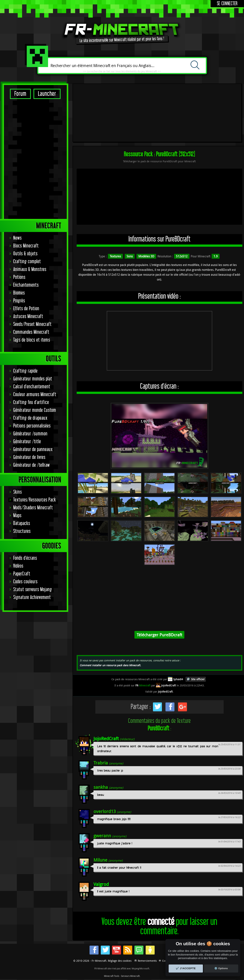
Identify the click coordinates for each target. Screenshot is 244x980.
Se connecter (227, 4)
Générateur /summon (30, 434)
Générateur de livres (29, 457)
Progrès (19, 301)
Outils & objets (25, 254)
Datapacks (22, 523)
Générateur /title (27, 442)
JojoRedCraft (106, 739)
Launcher (47, 94)
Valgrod (101, 884)
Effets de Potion (26, 309)
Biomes (19, 293)
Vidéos (18, 566)
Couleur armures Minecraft (35, 395)
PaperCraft (22, 574)
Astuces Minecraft (28, 316)
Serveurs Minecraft (130, 976)
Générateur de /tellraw (32, 465)
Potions (19, 277)
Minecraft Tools (112, 976)
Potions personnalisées (32, 426)
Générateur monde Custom (35, 410)
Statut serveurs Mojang (33, 590)
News (17, 238)
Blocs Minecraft (26, 246)
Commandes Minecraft (31, 332)
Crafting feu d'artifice (31, 402)
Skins (18, 492)
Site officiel (198, 679)
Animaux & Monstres (30, 269)
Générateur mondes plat (33, 379)
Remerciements (147, 961)
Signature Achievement (32, 597)
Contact (166, 961)
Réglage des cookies (120, 961)
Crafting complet (27, 262)
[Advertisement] (35, 159)
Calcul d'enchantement (32, 387)
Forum (20, 94)
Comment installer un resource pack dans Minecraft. (110, 665)
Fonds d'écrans (25, 558)
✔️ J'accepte (186, 968)
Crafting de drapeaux (30, 418)
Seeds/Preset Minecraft (32, 324)
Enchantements (26, 285)
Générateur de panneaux (33, 449)
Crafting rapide (25, 371)
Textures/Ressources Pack (35, 500)
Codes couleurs (25, 582)
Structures (22, 531)
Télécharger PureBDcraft (159, 635)
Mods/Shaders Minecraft (33, 508)
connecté (161, 922)
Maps (17, 516)
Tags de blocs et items (32, 340)
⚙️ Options (221, 968)
